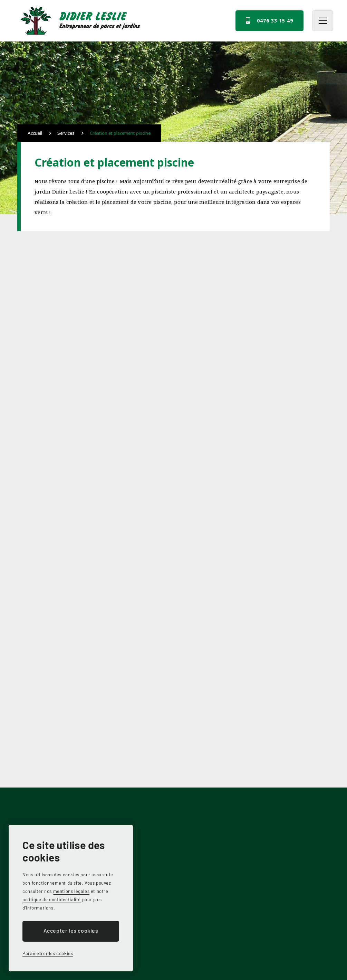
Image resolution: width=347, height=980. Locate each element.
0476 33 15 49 (275, 21)
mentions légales (71, 891)
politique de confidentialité (52, 899)
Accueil (35, 133)
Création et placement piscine (120, 133)
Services (66, 133)
